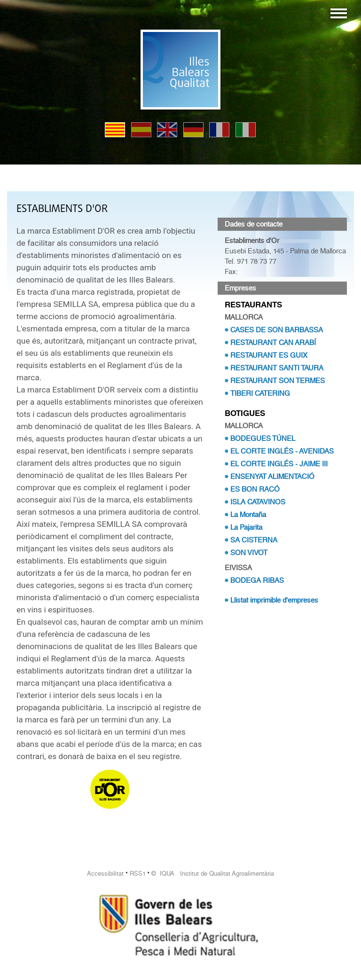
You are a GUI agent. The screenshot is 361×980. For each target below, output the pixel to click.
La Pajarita (246, 527)
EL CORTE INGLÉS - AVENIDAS (282, 451)
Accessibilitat (105, 874)
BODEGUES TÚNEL (263, 439)
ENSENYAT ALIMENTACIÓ (272, 477)
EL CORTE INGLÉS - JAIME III (279, 464)
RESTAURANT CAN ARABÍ (273, 343)
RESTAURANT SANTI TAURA (277, 368)
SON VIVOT (249, 553)
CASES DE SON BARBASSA (277, 330)
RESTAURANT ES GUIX (269, 355)
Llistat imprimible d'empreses (274, 600)
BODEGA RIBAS (257, 580)
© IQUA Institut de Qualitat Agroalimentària (213, 874)
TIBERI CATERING (260, 393)
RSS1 (138, 874)
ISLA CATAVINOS (258, 502)
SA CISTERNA (254, 540)
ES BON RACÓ (255, 489)
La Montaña (248, 515)
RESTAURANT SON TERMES (278, 381)
